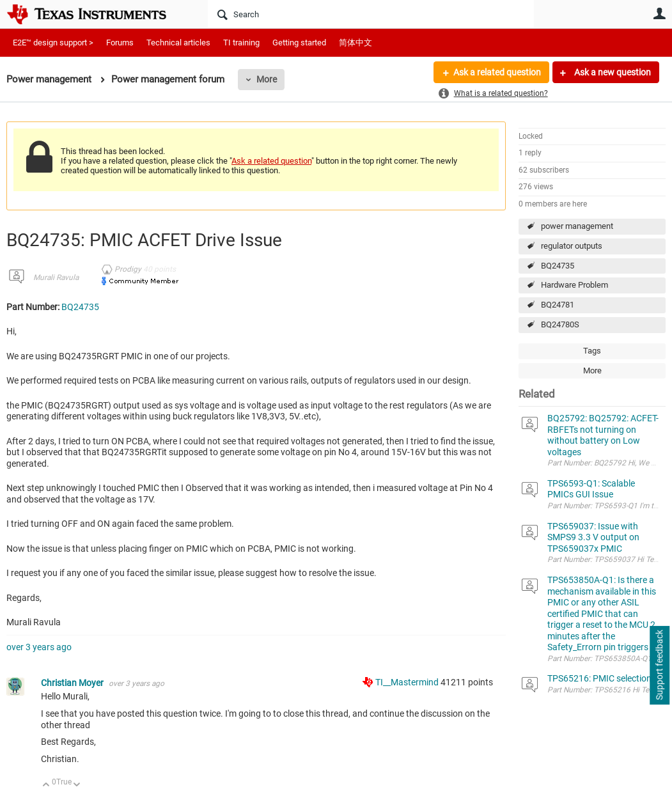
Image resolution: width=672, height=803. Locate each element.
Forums (120, 43)
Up (46, 785)
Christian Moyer (73, 683)
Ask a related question (497, 72)
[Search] (371, 14)
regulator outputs (572, 246)
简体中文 (356, 43)
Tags (592, 351)
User (659, 13)
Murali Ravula (56, 277)
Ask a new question (612, 72)
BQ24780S (560, 324)
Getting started (299, 43)
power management (577, 226)
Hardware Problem (574, 285)
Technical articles (178, 43)
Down (77, 785)
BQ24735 (558, 266)
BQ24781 (558, 305)
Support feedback (659, 666)
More (267, 79)
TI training (241, 43)
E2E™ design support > (53, 43)
